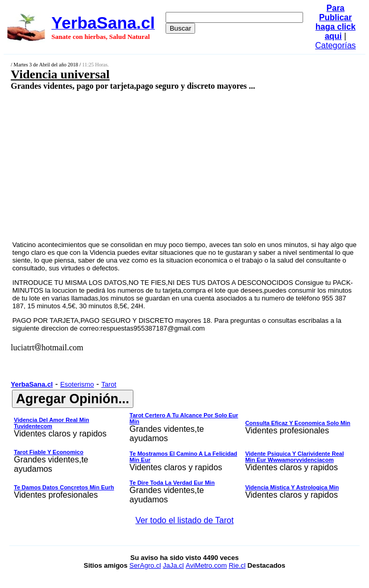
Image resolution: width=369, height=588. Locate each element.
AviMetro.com (206, 565)
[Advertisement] (158, 165)
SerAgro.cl (145, 565)
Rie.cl (237, 565)
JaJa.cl (173, 565)
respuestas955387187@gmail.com (153, 328)
